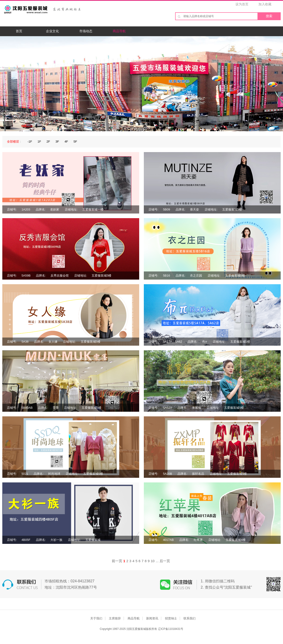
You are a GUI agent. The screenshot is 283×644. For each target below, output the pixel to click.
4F (66, 142)
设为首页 (242, 4)
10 (153, 561)
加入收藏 (265, 4)
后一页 (165, 561)
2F (48, 142)
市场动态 (86, 31)
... (157, 561)
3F (57, 142)
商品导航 (119, 31)
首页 (19, 31)
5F (75, 142)
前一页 (117, 561)
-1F (30, 142)
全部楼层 (13, 142)
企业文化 (52, 31)
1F (39, 142)
